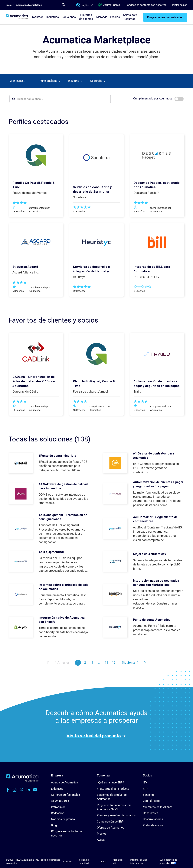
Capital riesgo (152, 801)
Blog (54, 825)
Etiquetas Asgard (25, 267)
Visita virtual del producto (94, 736)
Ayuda (101, 840)
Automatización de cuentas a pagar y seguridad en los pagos (158, 484)
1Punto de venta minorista (57, 456)
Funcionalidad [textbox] (49, 81)
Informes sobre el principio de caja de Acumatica (64, 587)
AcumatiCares (109, 5)
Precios (115, 17)
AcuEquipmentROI (51, 552)
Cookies (68, 861)
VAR (146, 789)
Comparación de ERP (110, 822)
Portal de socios (153, 825)
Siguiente (130, 663)
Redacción (58, 813)
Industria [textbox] (74, 81)
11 (106, 663)
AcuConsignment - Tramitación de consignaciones (63, 517)
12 (114, 663)
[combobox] (50, 81)
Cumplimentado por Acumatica (159, 99)
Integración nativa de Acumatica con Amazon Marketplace (156, 583)
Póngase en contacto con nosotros (146, 5)
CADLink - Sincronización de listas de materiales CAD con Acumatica (34, 381)
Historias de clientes (86, 17)
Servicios (149, 795)
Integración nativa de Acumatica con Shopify (62, 620)
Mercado (102, 17)
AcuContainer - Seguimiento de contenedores (155, 519)
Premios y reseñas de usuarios (116, 815)
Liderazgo (57, 789)
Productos (37, 17)
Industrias (53, 17)
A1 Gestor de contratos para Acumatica (154, 456)
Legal (104, 861)
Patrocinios (58, 807)
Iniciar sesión (180, 5)
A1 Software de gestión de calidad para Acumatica (63, 486)
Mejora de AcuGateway (150, 554)
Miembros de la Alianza (158, 807)
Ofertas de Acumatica (111, 828)
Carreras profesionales (65, 795)
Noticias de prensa (63, 819)
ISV (145, 783)
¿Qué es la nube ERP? (110, 783)
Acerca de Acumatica (65, 783)
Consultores (151, 813)
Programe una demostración (165, 17)
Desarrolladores (153, 819)
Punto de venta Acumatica (152, 620)
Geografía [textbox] (96, 81)
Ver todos (17, 81)
